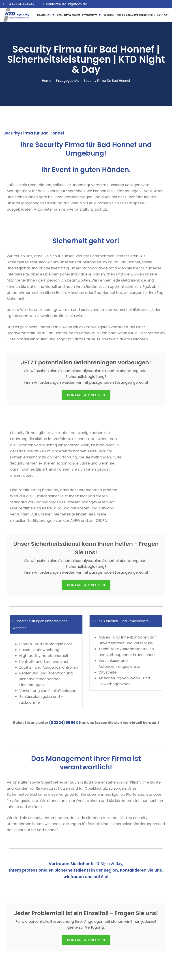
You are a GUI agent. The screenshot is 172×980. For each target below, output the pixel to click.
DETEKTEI (109, 15)
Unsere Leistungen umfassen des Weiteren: (40, 624)
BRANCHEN (44, 15)
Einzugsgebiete (68, 81)
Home (47, 81)
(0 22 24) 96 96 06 (65, 723)
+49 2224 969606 (20, 4)
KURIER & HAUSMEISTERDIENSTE (136, 15)
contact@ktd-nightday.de (67, 4)
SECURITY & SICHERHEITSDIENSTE (77, 15)
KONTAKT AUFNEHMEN (86, 395)
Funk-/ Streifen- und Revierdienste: (121, 621)
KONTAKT (163, 15)
